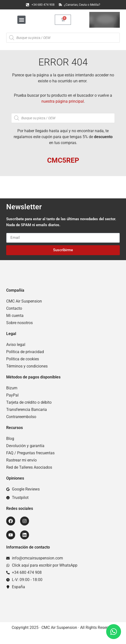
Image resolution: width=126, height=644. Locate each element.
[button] (21, 20)
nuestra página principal (63, 101)
